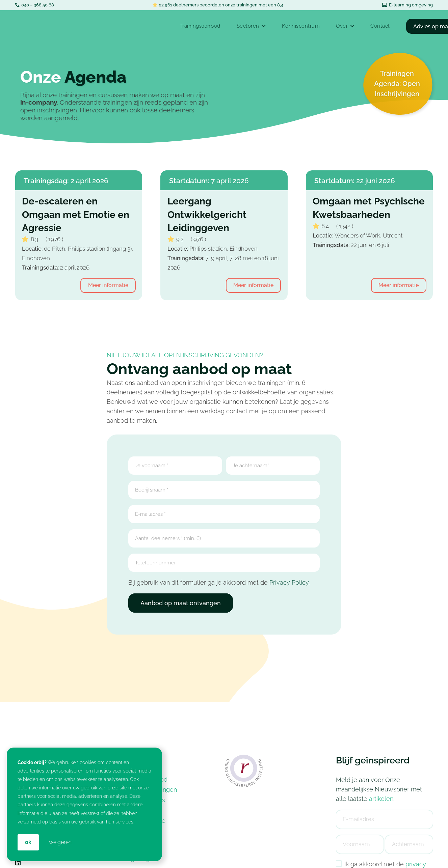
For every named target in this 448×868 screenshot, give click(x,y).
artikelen (381, 799)
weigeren (60, 842)
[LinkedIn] (18, 863)
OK (28, 842)
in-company (39, 102)
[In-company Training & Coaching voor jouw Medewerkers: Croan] (117, 27)
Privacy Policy (289, 583)
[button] (262, 27)
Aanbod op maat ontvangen (181, 603)
